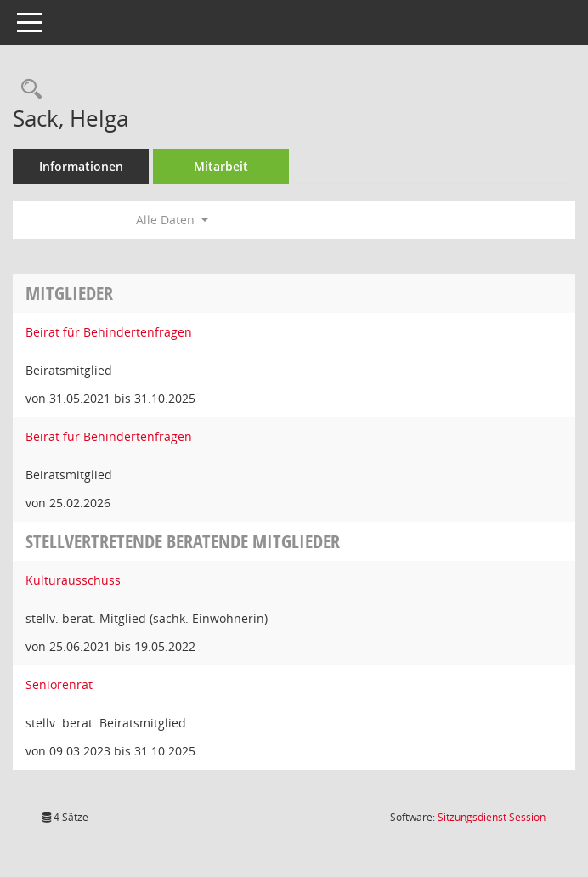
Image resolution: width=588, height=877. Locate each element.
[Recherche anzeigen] (27, 90)
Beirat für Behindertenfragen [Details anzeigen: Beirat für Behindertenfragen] (109, 332)
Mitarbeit (221, 166)
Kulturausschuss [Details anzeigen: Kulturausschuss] (73, 580)
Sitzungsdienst (492, 817)
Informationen (81, 166)
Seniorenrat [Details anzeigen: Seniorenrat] (59, 685)
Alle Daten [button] (172, 220)
